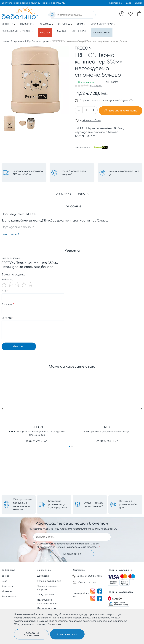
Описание (63, 191)
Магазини (7, 591)
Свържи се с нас (88, 582)
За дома (45, 24)
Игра (80, 24)
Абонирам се (72, 554)
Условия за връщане (49, 581)
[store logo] (20, 13)
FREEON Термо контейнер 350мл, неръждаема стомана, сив (37, 430)
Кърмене (26, 24)
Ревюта (83, 191)
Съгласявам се (67, 634)
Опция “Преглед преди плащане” (93, 503)
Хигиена (64, 24)
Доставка (43, 576)
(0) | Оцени (96, 84)
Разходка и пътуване (16, 31)
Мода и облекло (102, 24)
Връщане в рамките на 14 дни (128, 503)
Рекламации (9, 597)
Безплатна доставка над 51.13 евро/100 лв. (58, 503)
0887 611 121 (97, 576)
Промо (46, 31)
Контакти (116, 3)
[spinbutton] (86, 108)
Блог (128, 3)
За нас (139, 3)
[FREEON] (101, 144)
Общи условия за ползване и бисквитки (37, 624)
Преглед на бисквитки (31, 634)
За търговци (104, 31)
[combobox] (72, 15)
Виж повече (9, 231)
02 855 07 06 (84, 576)
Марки (63, 31)
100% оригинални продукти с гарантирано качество (23, 503)
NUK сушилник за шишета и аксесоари (107, 429)
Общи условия (45, 595)
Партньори (80, 31)
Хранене (7, 24)
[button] (9, 122)
